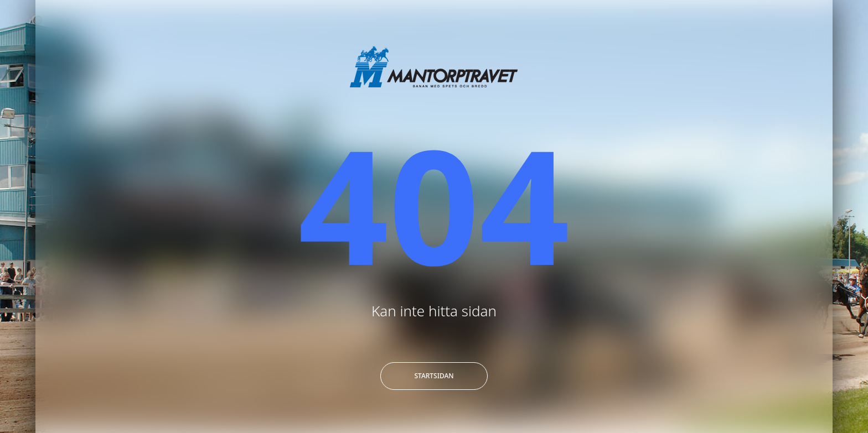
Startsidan (434, 376)
